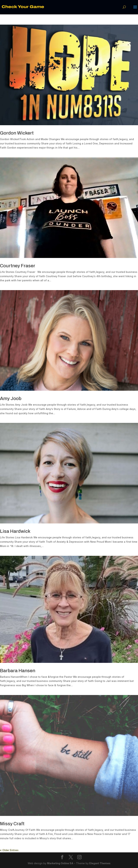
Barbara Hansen (18, 671)
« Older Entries (9, 850)
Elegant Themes (100, 863)
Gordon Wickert (17, 133)
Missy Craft (12, 824)
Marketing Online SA (60, 863)
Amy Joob (11, 398)
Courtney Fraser (18, 266)
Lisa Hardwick (15, 531)
